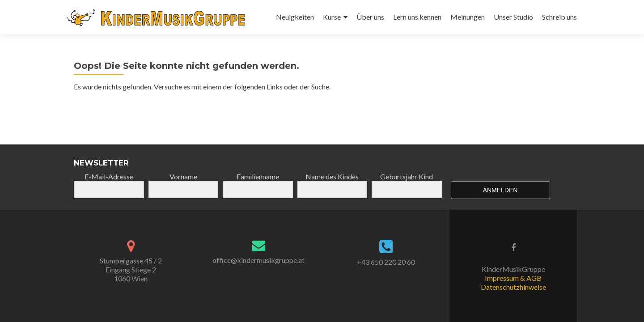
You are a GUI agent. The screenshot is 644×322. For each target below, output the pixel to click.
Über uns (370, 17)
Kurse (332, 17)
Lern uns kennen (417, 17)
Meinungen (468, 17)
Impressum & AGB (513, 278)
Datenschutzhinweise (513, 287)
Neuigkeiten (295, 17)
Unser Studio (513, 17)
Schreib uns (559, 17)
